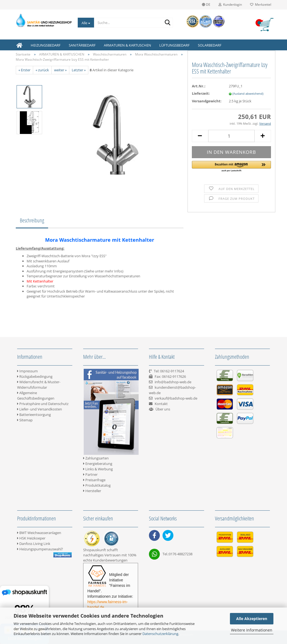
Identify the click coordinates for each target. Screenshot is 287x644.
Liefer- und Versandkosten (40, 409)
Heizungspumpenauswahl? (40, 549)
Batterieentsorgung (34, 415)
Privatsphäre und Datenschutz (43, 404)
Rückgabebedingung (35, 376)
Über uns (163, 409)
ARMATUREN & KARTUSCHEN (127, 45)
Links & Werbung (98, 469)
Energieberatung (98, 464)
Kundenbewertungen (110, 560)
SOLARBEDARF (210, 45)
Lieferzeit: (201, 93)
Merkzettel (261, 4)
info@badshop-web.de (173, 382)
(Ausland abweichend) (248, 93)
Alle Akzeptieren (252, 619)
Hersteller (92, 491)
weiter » (60, 70)
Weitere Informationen (252, 630)
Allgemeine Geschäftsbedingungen (36, 395)
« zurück (42, 70)
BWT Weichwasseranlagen (39, 533)
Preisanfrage (94, 480)
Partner (90, 474)
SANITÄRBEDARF (82, 45)
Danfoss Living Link (34, 544)
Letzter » (79, 70)
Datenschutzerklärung (160, 634)
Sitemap (25, 420)
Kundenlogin (230, 4)
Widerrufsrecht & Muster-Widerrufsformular (39, 385)
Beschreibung (32, 220)
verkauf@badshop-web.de (176, 398)
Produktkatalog (97, 485)
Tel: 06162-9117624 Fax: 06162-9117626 (167, 376)
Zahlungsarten (96, 458)
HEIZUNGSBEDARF (46, 45)
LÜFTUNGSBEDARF (174, 45)
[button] (231, 167)
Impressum (27, 371)
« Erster (24, 70)
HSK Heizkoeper (31, 538)
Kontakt (161, 404)
